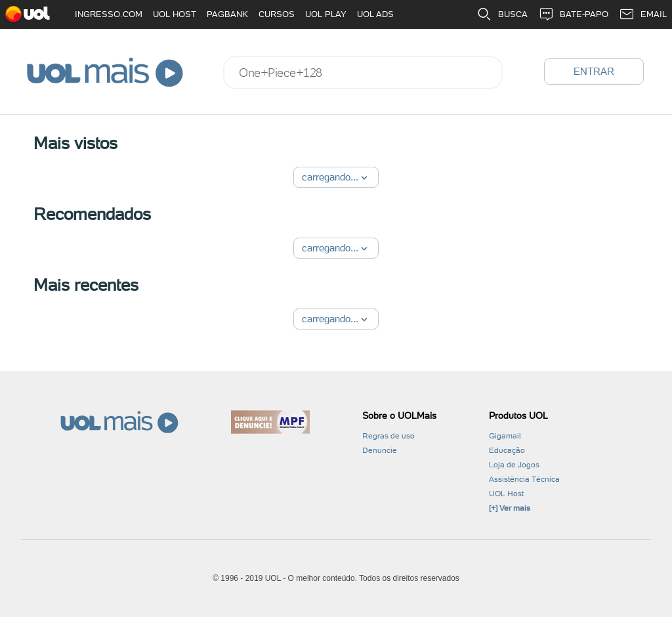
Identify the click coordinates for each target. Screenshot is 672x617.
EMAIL (643, 14)
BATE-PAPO (573, 14)
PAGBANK (227, 14)
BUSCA (502, 14)
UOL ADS (375, 14)
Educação (507, 450)
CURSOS (277, 14)
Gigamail (505, 436)
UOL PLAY (326, 14)
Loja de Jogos (514, 465)
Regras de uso (388, 436)
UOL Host (506, 494)
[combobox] (363, 73)
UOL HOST (175, 14)
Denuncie (380, 450)
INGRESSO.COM (109, 14)
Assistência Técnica (524, 479)
